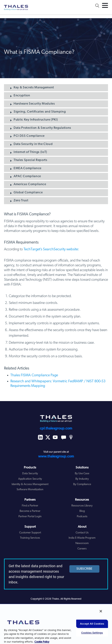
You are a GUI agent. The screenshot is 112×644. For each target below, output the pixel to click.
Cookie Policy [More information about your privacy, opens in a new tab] (42, 642)
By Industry (82, 479)
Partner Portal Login (30, 517)
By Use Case (82, 474)
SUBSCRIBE (84, 569)
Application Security (30, 479)
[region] (56, 624)
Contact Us (82, 533)
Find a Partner (30, 506)
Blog (82, 511)
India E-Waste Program (82, 538)
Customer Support (30, 533)
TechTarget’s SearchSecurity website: (51, 249)
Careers (82, 549)
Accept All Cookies (92, 624)
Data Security (30, 474)
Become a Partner (30, 511)
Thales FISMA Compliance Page (34, 375)
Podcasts (82, 517)
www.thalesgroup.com (56, 457)
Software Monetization (30, 490)
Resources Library (82, 506)
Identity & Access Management (30, 484)
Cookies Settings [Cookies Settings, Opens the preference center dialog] (92, 633)
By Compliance (82, 484)
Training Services (30, 538)
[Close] (101, 611)
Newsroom (82, 543)
